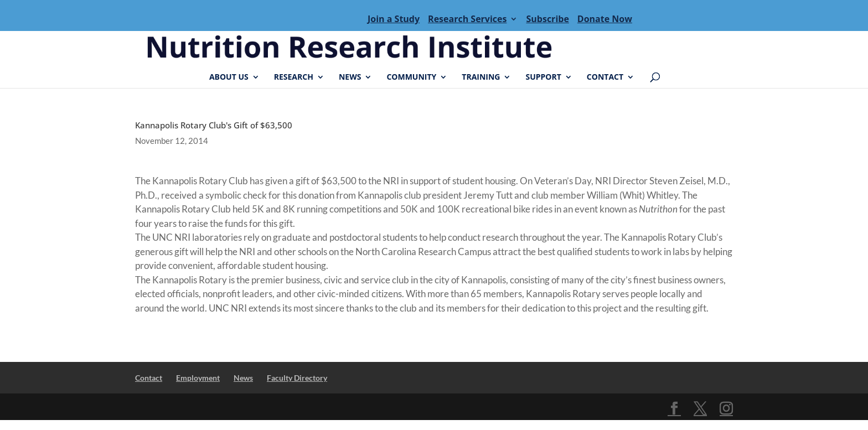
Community (411, 77)
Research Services (467, 19)
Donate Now (605, 19)
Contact (605, 77)
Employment (198, 378)
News (350, 77)
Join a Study (394, 19)
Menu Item (251, 19)
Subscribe (547, 19)
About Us (229, 77)
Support (543, 77)
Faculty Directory (297, 378)
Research (294, 77)
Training (481, 77)
